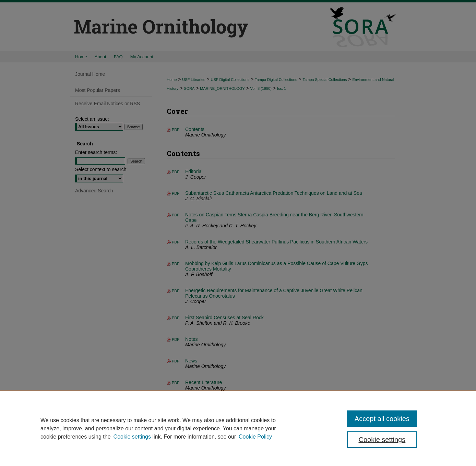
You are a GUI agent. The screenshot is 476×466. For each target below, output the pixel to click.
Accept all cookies (382, 419)
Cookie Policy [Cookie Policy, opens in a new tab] (255, 437)
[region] (238, 428)
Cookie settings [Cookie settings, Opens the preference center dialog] (382, 440)
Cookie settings (132, 437)
